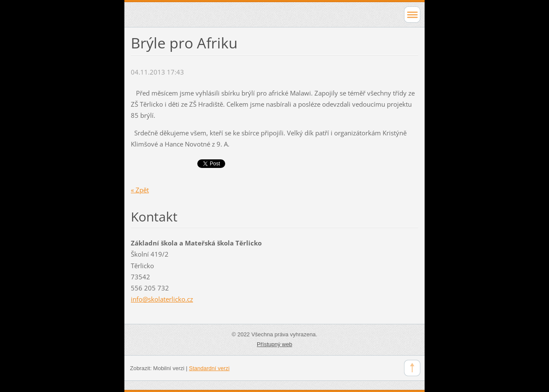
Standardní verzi (210, 368)
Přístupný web (274, 344)
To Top (412, 368)
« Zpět (140, 190)
